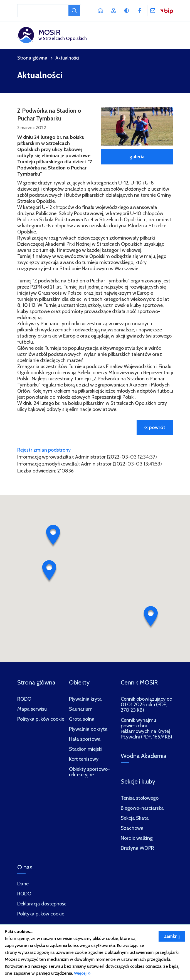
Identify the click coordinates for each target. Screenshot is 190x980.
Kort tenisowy (84, 759)
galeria (137, 157)
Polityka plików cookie (41, 914)
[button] (53, 536)
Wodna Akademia (144, 756)
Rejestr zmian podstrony (44, 450)
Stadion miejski (86, 749)
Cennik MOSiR (139, 682)
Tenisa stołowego (140, 798)
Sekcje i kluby (138, 781)
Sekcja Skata (135, 818)
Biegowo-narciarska (142, 808)
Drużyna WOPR (137, 848)
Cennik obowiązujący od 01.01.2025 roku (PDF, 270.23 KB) (147, 705)
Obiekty (79, 682)
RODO (24, 894)
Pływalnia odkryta (88, 729)
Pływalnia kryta (85, 699)
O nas (25, 867)
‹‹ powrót (155, 427)
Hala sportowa (85, 739)
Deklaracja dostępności (42, 904)
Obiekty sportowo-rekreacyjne (89, 772)
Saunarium (81, 709)
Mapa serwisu (32, 709)
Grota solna (82, 719)
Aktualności (67, 58)
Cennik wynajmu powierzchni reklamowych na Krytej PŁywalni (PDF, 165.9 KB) (146, 729)
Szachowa (132, 828)
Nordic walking (137, 838)
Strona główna (32, 58)
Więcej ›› (82, 973)
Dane (23, 884)
